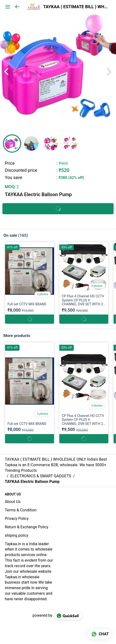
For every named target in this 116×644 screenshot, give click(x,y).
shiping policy (17, 535)
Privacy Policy (17, 519)
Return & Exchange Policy (27, 527)
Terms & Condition (21, 510)
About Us (13, 502)
